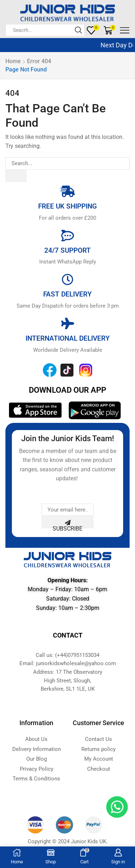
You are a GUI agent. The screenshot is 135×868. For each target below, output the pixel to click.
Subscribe (67, 524)
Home (13, 61)
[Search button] (78, 30)
